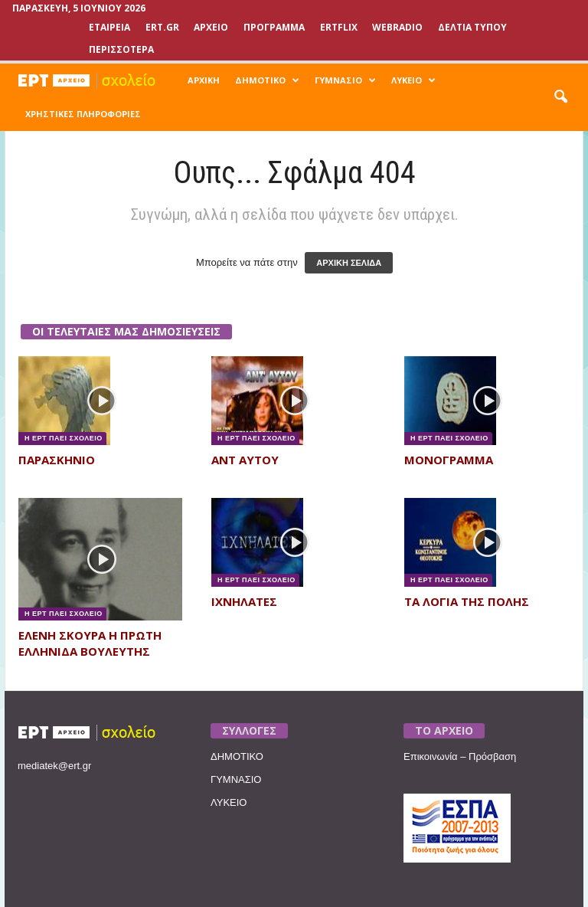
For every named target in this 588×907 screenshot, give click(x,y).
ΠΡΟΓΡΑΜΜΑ (274, 27)
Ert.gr (162, 27)
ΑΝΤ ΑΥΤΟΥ (245, 460)
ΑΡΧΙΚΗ (204, 80)
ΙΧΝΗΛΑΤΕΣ (244, 601)
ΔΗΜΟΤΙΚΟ (267, 80)
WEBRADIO (397, 27)
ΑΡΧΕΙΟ (211, 27)
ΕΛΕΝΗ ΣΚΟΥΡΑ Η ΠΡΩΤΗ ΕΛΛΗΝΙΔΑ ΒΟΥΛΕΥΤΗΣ (90, 643)
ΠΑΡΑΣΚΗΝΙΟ (57, 460)
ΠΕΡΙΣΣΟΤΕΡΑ (121, 49)
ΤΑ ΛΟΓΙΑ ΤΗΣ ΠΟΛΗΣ (467, 601)
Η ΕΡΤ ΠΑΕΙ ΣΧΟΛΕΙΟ (62, 438)
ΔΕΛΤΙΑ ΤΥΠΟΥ (472, 27)
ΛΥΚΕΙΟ (413, 80)
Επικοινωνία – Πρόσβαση (460, 756)
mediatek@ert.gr (54, 766)
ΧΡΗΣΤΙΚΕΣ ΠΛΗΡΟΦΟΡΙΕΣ (83, 114)
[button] (560, 97)
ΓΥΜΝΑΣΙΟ (345, 80)
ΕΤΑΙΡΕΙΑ (109, 27)
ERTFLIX (339, 27)
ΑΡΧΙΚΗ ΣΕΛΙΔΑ (349, 263)
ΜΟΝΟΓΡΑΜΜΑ (449, 460)
